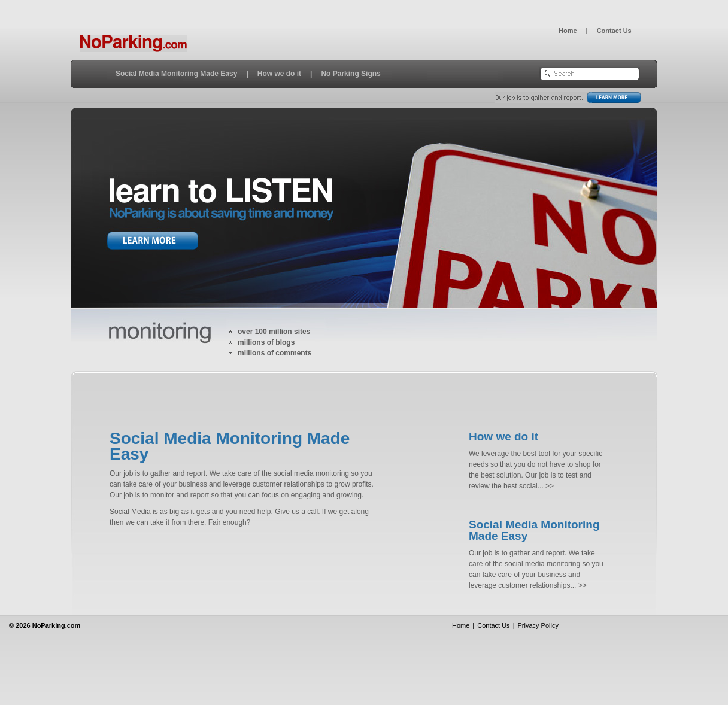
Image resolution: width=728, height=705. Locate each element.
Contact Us (614, 31)
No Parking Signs (351, 74)
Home (568, 31)
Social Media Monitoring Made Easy (176, 74)
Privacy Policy (538, 625)
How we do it (279, 74)
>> (549, 486)
